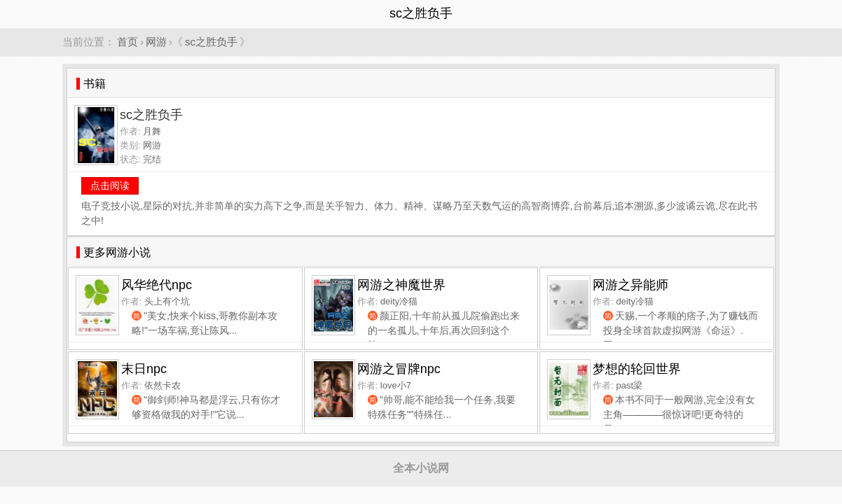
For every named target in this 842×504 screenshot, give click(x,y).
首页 (127, 42)
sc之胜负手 (211, 42)
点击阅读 (110, 185)
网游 (156, 42)
